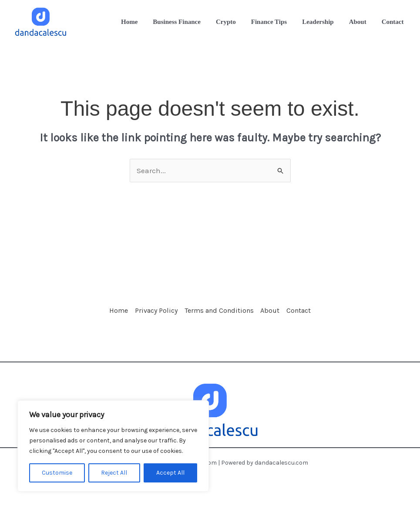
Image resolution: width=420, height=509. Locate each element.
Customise (57, 473)
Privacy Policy (149, 313)
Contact (313, 313)
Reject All (114, 473)
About (277, 313)
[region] (113, 446)
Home (105, 313)
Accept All (170, 473)
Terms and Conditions (219, 313)
